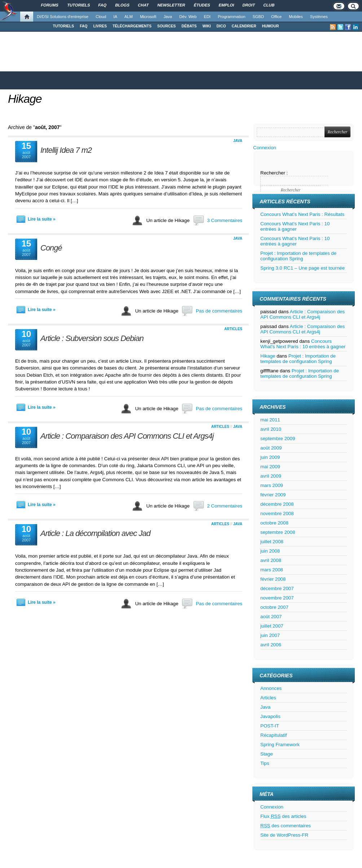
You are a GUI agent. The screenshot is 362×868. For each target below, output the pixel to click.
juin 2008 (270, 551)
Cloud (101, 17)
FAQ (83, 26)
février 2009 (273, 495)
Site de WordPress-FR (284, 835)
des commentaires (286, 826)
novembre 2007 (277, 598)
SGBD (258, 17)
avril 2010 (271, 429)
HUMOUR (271, 26)
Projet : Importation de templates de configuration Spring (298, 256)
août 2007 (271, 617)
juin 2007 (270, 635)
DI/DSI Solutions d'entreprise (63, 17)
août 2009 (271, 448)
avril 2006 (271, 645)
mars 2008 (272, 570)
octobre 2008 (274, 523)
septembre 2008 (278, 532)
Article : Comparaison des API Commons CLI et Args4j (127, 436)
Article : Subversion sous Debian (92, 338)
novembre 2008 (277, 513)
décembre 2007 (277, 588)
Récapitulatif (273, 735)
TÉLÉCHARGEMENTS (132, 26)
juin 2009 (270, 457)
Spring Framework (280, 745)
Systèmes (319, 17)
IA (116, 17)
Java (168, 17)
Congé (51, 248)
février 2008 (273, 579)
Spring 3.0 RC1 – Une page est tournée (303, 268)
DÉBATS (189, 26)
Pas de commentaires (219, 311)
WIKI (206, 26)
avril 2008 (271, 560)
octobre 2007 (274, 607)
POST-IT (270, 726)
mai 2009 (270, 467)
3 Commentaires (225, 220)
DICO (221, 26)
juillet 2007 (272, 626)
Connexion (265, 148)
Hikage (25, 99)
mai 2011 (270, 420)
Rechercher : (274, 173)
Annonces (271, 688)
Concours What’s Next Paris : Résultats (302, 214)
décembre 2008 (277, 504)
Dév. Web (188, 17)
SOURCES (166, 26)
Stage (267, 754)
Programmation (231, 17)
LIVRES (100, 26)
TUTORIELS (64, 26)
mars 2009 (272, 485)
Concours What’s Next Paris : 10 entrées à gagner (295, 226)
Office (276, 17)
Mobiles (296, 17)
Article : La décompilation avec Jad (95, 533)
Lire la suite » (42, 219)
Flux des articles (283, 816)
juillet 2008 (272, 542)
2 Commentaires (225, 506)
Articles (233, 329)
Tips (265, 763)
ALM (129, 17)
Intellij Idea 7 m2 (66, 150)
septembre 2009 (278, 439)
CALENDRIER (244, 26)
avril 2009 (271, 476)
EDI (207, 17)
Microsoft (148, 17)
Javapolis (270, 716)
